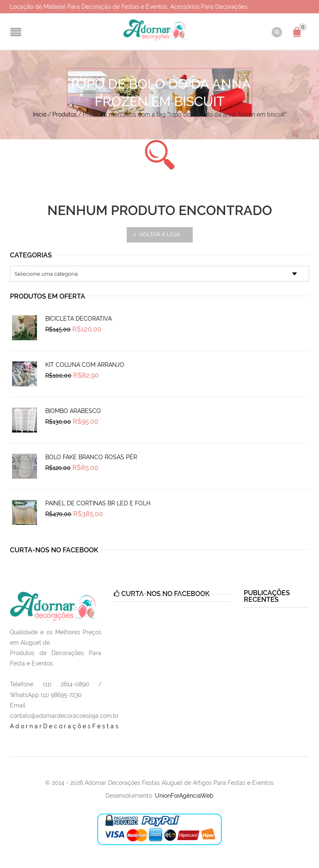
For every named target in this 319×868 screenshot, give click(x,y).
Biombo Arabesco (73, 411)
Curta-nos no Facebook (54, 550)
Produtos (65, 114)
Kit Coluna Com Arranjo (85, 365)
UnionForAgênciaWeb (184, 796)
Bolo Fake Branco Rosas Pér (91, 457)
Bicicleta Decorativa (79, 319)
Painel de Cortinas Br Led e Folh (98, 503)
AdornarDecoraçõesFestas (65, 726)
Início (40, 114)
